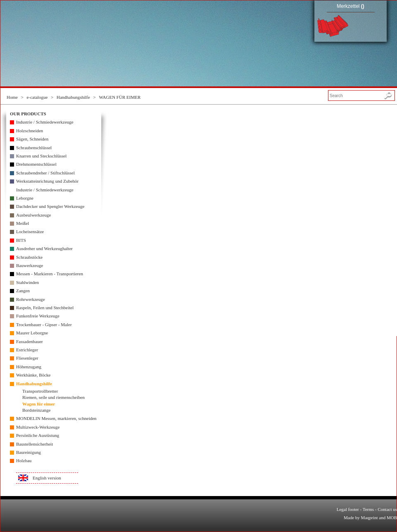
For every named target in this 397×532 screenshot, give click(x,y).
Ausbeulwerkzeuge (33, 215)
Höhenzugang (29, 367)
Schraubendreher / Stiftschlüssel (45, 173)
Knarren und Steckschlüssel (41, 156)
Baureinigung (29, 452)
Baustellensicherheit (34, 444)
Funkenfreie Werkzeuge (38, 316)
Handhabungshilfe (73, 97)
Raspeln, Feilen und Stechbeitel (45, 308)
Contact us (387, 509)
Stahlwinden (27, 282)
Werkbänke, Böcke (33, 375)
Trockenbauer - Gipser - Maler (44, 324)
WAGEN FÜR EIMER (120, 97)
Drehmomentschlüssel (36, 164)
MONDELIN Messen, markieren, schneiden (56, 418)
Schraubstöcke (29, 257)
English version (47, 478)
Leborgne (25, 198)
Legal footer (348, 509)
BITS (21, 240)
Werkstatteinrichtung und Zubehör (47, 181)
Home (12, 97)
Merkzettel (351, 6)
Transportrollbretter (40, 391)
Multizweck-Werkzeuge (38, 427)
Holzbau (24, 460)
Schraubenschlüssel (34, 148)
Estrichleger (27, 350)
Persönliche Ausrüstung (38, 435)
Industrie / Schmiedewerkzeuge (45, 122)
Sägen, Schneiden (32, 139)
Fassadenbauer (30, 341)
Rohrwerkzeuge (31, 299)
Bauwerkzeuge (30, 265)
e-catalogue (37, 97)
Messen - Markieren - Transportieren (50, 274)
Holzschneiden (30, 131)
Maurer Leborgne (32, 333)
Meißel (23, 223)
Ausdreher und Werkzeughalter (44, 248)
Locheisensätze (30, 231)
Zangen (23, 291)
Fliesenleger (27, 358)
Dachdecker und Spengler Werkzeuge (50, 206)
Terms (368, 509)
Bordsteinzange (36, 410)
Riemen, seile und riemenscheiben (53, 397)
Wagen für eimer (39, 404)
